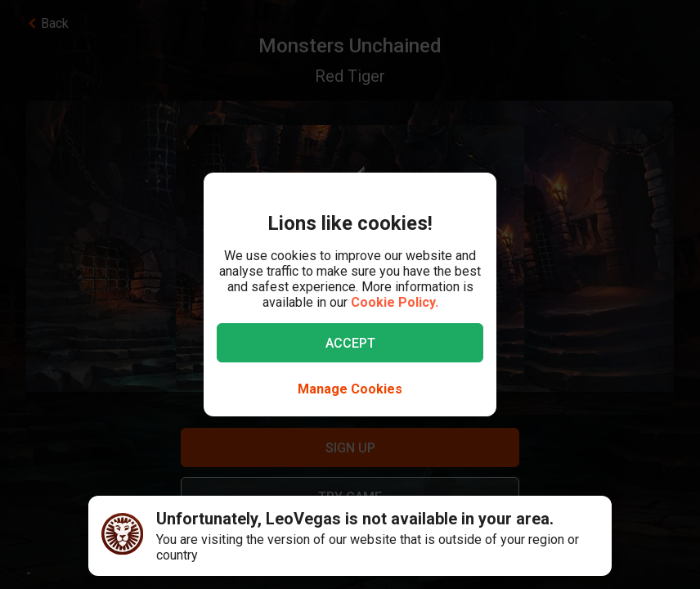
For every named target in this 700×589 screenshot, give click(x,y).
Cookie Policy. (395, 302)
